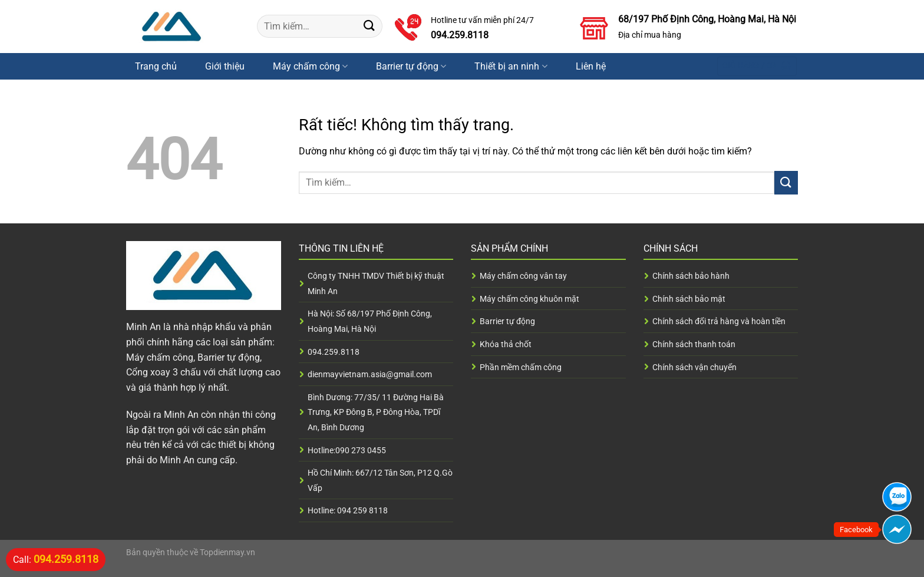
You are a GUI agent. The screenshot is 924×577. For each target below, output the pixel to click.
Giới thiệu (225, 66)
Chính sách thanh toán (694, 344)
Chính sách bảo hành (691, 276)
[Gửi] (369, 26)
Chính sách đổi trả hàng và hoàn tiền (719, 321)
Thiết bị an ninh (511, 66)
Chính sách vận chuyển (694, 367)
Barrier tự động (411, 66)
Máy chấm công (310, 66)
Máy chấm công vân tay (523, 276)
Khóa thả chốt (506, 344)
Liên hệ (591, 66)
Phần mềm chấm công (521, 367)
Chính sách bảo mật (689, 299)
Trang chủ (156, 66)
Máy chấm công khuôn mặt (529, 299)
